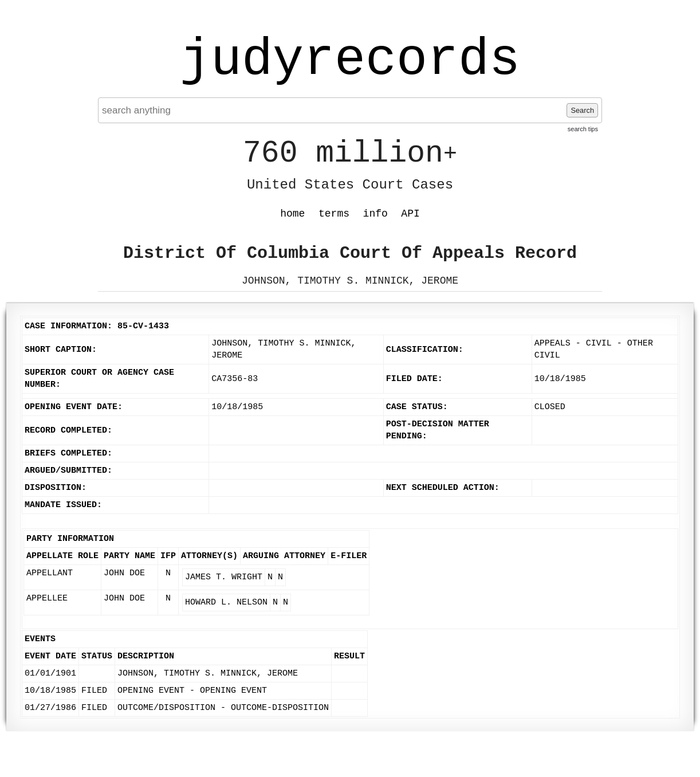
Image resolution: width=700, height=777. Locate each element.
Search (582, 110)
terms (334, 214)
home (292, 214)
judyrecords (350, 60)
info (375, 214)
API (410, 214)
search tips (583, 129)
